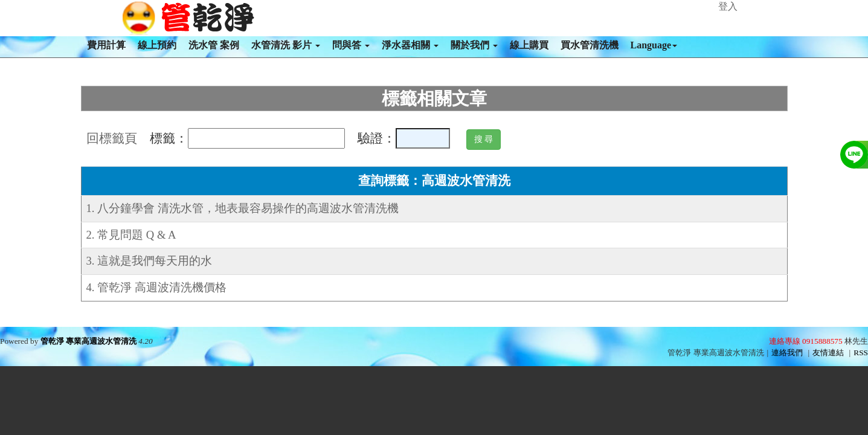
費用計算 (106, 45)
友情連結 (828, 353)
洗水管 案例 (214, 45)
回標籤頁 (112, 138)
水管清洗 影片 (286, 45)
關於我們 (474, 45)
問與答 (351, 45)
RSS (861, 353)
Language (654, 45)
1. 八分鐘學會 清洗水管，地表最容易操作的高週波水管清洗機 (243, 208)
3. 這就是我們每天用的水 (149, 261)
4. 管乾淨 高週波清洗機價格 (156, 287)
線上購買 (529, 45)
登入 (728, 6)
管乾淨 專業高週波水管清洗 (88, 341)
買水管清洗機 (590, 45)
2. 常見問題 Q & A (131, 235)
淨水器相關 (410, 45)
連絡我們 (787, 353)
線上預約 (157, 45)
